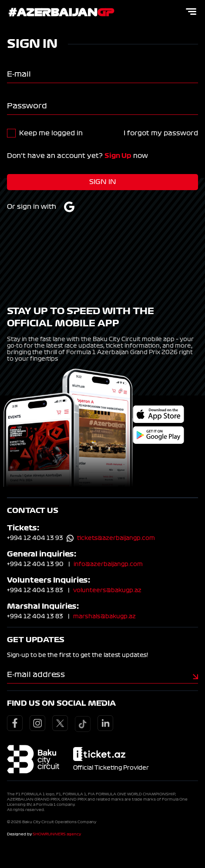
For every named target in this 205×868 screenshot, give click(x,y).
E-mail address (36, 674)
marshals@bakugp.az (104, 617)
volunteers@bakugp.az (107, 590)
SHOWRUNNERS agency (57, 834)
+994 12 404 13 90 (35, 564)
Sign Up (118, 156)
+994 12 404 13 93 (35, 538)
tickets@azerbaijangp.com (116, 538)
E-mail (19, 74)
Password (27, 106)
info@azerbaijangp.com (108, 564)
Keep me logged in (51, 133)
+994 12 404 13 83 (35, 590)
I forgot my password (161, 133)
